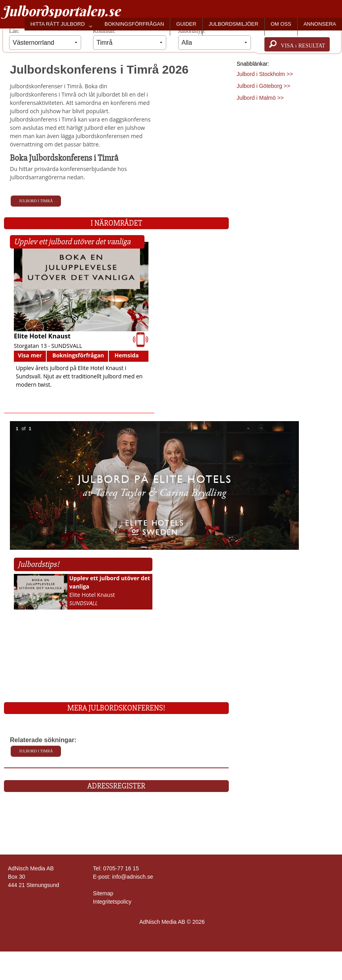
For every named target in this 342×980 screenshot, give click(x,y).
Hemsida (126, 355)
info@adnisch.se (133, 877)
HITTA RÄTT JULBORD (58, 24)
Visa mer (30, 355)
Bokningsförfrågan (78, 355)
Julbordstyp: (215, 39)
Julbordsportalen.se (61, 11)
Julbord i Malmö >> (260, 98)
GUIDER (186, 24)
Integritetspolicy (112, 902)
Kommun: (130, 39)
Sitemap (103, 893)
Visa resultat (297, 44)
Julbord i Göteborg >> (263, 86)
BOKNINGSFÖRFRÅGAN (134, 24)
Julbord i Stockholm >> (265, 74)
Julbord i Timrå (36, 201)
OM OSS (281, 24)
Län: (45, 39)
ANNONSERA (320, 24)
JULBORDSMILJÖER (234, 24)
